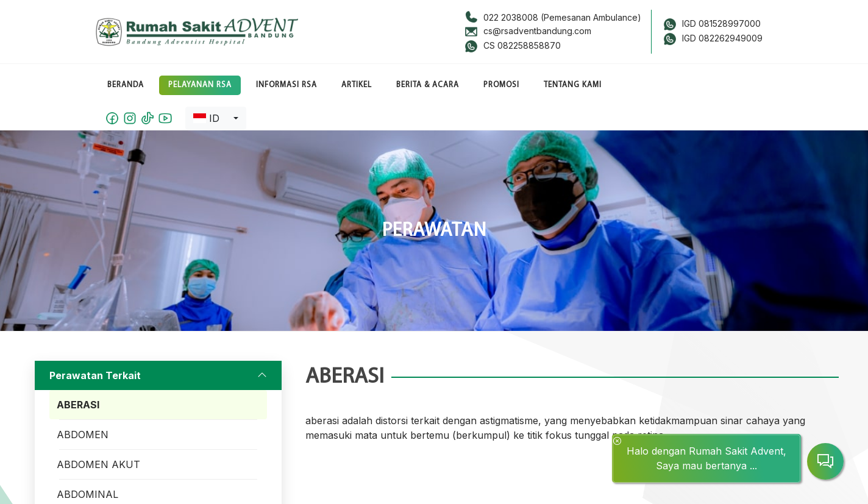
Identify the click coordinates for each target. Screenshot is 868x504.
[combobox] (216, 118)
